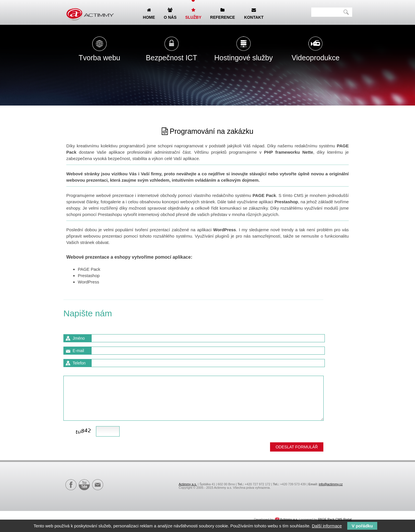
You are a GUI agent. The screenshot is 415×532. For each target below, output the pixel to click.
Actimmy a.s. (188, 484)
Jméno (79, 338)
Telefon (79, 363)
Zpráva (79, 371)
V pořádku (362, 526)
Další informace (327, 526)
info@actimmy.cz (331, 484)
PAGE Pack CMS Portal (335, 519)
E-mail (78, 351)
